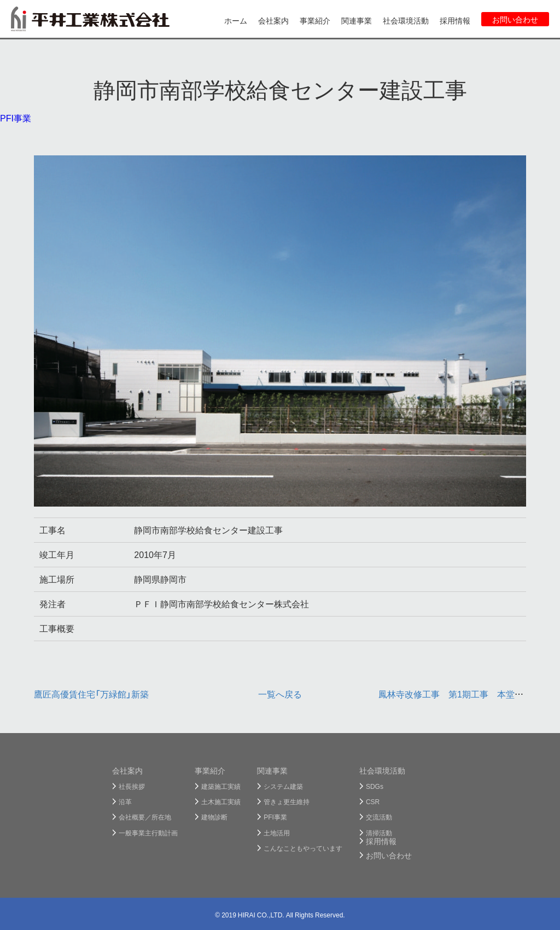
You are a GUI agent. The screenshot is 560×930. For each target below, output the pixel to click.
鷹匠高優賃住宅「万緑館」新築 (91, 694)
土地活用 (277, 833)
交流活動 (379, 817)
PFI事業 (16, 118)
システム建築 (283, 786)
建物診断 (214, 817)
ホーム (236, 20)
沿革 (125, 801)
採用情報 (455, 20)
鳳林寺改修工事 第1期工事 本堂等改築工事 (468, 694)
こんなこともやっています (303, 848)
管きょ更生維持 (287, 801)
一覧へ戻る (280, 694)
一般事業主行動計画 (148, 833)
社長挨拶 (132, 786)
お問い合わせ (515, 19)
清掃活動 (379, 833)
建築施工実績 (221, 786)
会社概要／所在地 (145, 817)
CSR (373, 801)
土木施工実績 (221, 801)
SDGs (375, 786)
